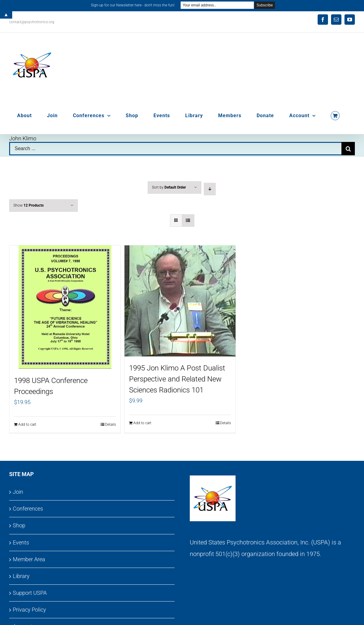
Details (110, 424)
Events (21, 542)
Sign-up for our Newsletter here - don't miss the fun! (133, 5)
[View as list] (188, 220)
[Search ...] (175, 149)
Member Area (29, 559)
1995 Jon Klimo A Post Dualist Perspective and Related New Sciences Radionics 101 (177, 379)
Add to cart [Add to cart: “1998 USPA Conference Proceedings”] (27, 424)
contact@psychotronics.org (32, 22)
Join (18, 492)
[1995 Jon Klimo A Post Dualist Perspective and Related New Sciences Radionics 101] (180, 301)
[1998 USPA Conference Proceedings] (65, 307)
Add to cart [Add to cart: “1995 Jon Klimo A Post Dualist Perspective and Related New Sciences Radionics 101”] (142, 423)
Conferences (28, 509)
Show (29, 205)
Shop (19, 525)
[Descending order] (210, 189)
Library (21, 576)
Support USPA (30, 593)
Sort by (169, 187)
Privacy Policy (29, 610)
